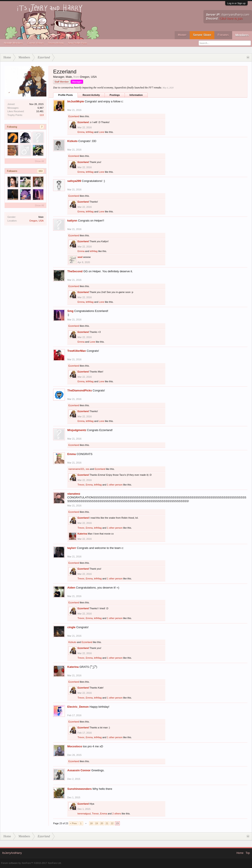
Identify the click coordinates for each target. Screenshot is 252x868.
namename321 (76, 469)
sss (88, 469)
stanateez (74, 494)
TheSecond (75, 271)
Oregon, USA (36, 221)
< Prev (73, 823)
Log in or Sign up (236, 3)
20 (102, 823)
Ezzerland (74, 116)
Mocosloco (75, 746)
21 (107, 823)
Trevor (81, 485)
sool (80, 257)
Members (242, 35)
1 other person (115, 485)
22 (112, 823)
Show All (39, 161)
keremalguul (84, 814)
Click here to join (231, 19)
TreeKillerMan (77, 351)
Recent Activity (56, 43)
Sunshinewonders (79, 789)
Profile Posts (65, 95)
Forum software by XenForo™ (31, 863)
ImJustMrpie (76, 101)
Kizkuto (72, 141)
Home (182, 35)
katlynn (72, 221)
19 (96, 823)
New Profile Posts (78, 43)
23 (117, 823)
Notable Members (13, 43)
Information (136, 95)
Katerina (82, 534)
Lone (101, 132)
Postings (115, 95)
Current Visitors (36, 43)
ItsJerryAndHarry (12, 853)
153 (41, 171)
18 (91, 823)
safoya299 (74, 181)
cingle (71, 627)
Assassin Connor (79, 770)
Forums (223, 35)
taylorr (72, 548)
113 (42, 115)
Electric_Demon (78, 707)
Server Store (202, 35)
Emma (81, 132)
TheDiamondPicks (80, 390)
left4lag (90, 132)
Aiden (71, 588)
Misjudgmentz (77, 430)
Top (248, 853)
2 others (117, 814)
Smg (70, 311)
